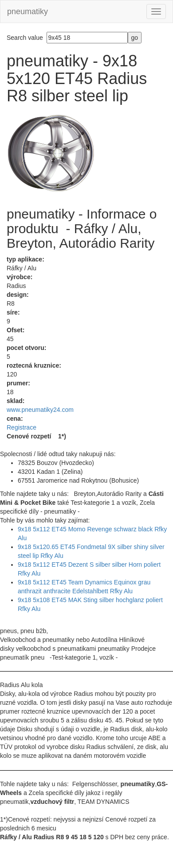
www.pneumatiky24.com (40, 410)
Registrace (22, 427)
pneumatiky (28, 12)
